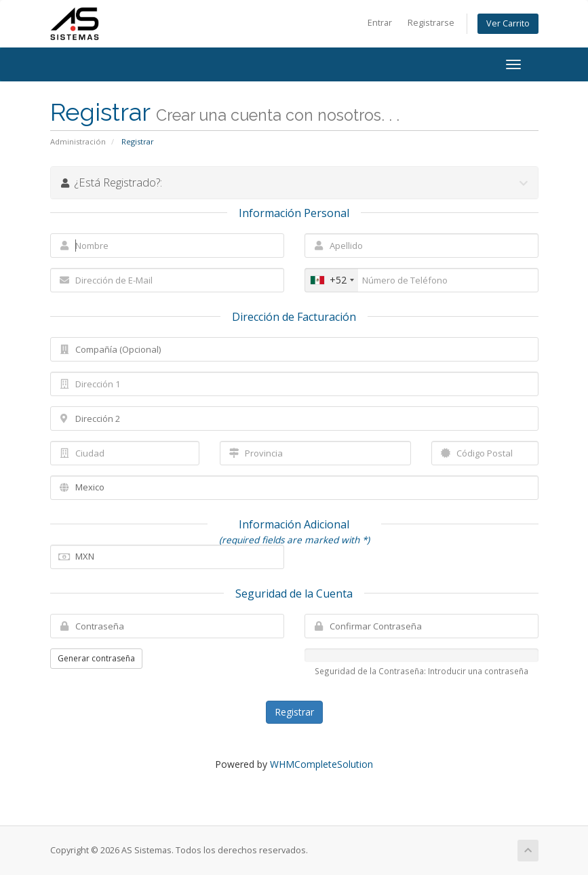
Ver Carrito (508, 23)
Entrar (380, 23)
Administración (78, 141)
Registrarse (431, 23)
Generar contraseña (96, 658)
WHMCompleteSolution (321, 764)
